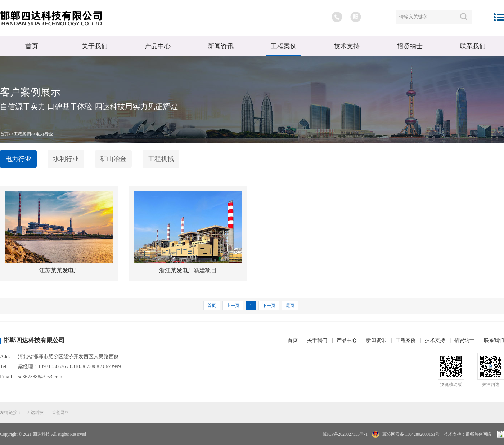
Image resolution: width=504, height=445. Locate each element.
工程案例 (284, 46)
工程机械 (161, 159)
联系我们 (473, 46)
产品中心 (158, 46)
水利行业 (66, 159)
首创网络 (60, 413)
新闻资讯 (221, 46)
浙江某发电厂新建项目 (188, 270)
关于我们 (95, 46)
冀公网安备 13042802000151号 (410, 434)
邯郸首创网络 (478, 434)
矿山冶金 (113, 159)
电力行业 (44, 134)
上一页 (233, 306)
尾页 (290, 306)
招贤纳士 (410, 46)
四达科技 (35, 413)
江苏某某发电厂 (59, 270)
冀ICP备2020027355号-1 (345, 434)
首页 (32, 46)
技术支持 (347, 46)
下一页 (269, 306)
